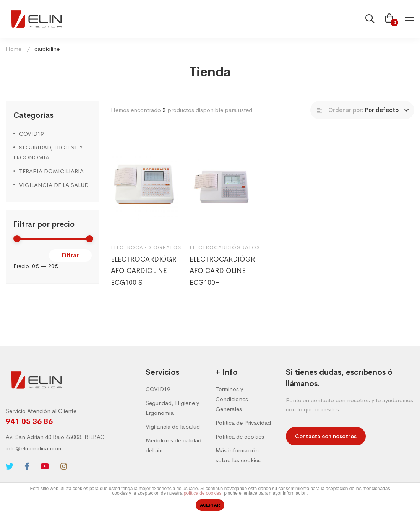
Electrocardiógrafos (146, 250)
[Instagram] (64, 466)
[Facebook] (27, 466)
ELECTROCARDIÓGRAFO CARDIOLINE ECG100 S (144, 274)
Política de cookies (240, 436)
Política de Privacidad (243, 423)
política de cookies (203, 493)
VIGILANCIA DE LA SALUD (54, 185)
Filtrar (70, 255)
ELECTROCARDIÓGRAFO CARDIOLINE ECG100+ (222, 274)
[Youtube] (45, 466)
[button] (326, 436)
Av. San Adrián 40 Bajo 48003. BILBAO (55, 437)
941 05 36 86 (29, 422)
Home (14, 49)
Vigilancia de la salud (173, 426)
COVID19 (31, 134)
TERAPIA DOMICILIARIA (51, 171)
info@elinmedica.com (33, 448)
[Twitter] (10, 466)
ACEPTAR (210, 505)
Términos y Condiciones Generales (232, 399)
